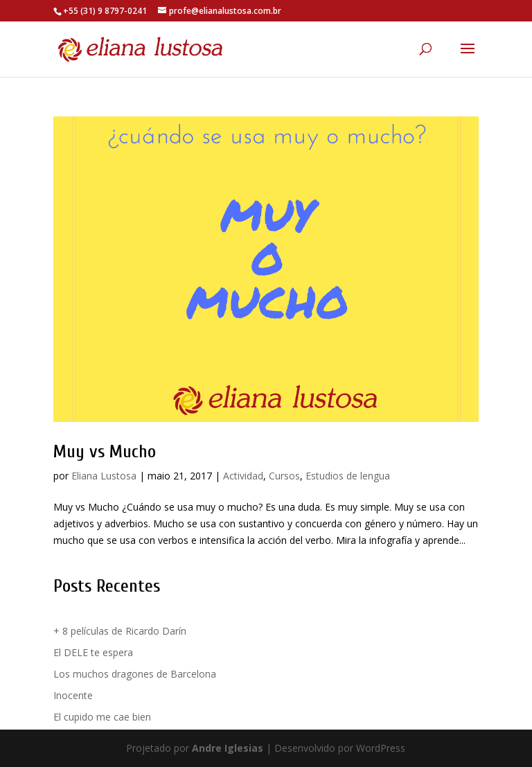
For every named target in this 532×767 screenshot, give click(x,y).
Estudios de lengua (348, 476)
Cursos (284, 476)
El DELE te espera (93, 652)
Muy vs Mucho (105, 452)
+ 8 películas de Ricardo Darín (120, 631)
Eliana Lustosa (104, 476)
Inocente (73, 695)
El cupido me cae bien (102, 717)
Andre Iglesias (228, 748)
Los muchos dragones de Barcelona (135, 674)
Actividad (243, 476)
